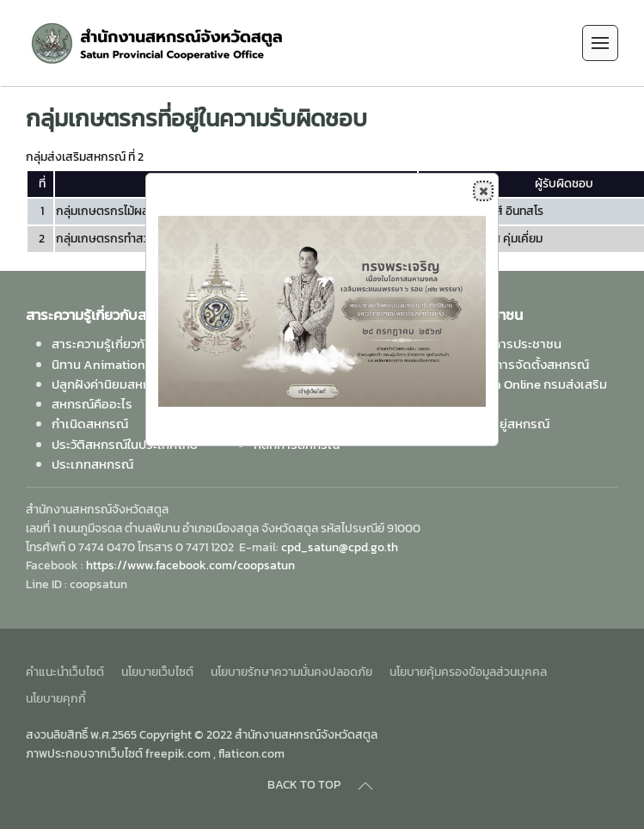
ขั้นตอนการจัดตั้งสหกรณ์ (522, 364)
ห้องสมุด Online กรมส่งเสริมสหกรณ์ (531, 394)
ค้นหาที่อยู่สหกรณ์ (502, 424)
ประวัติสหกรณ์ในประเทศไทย (125, 444)
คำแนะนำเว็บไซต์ (65, 672)
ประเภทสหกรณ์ (92, 464)
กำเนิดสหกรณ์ (90, 424)
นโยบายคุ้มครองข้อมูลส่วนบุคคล (468, 672)
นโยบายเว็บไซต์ (157, 672)
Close (482, 191)
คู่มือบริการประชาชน (508, 344)
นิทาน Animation (98, 364)
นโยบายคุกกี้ (56, 699)
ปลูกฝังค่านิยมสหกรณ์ (110, 384)
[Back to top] (365, 786)
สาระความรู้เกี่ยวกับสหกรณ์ (123, 344)
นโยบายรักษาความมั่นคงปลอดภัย (291, 672)
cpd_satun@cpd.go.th (340, 547)
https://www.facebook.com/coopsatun (190, 565)
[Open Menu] (600, 43)
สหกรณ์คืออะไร (92, 404)
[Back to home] (158, 43)
